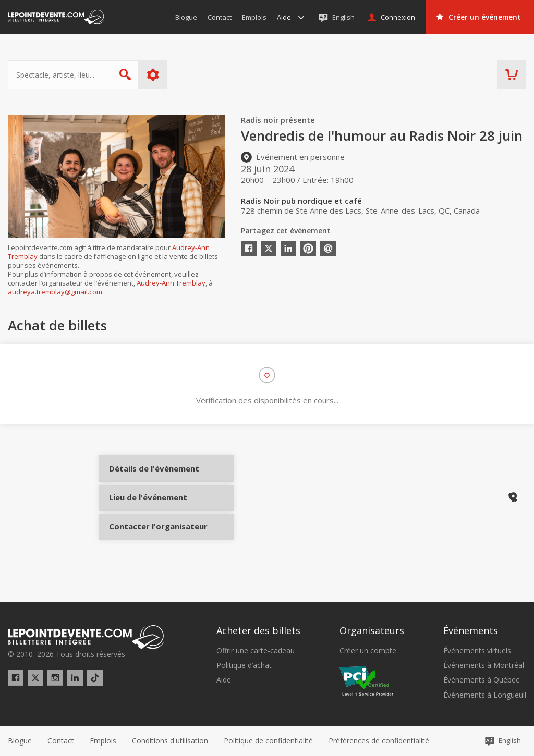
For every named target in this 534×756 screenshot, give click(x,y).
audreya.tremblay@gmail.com (55, 292)
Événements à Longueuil (485, 695)
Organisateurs (372, 631)
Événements (471, 631)
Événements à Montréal (484, 666)
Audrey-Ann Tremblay (171, 283)
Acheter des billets (258, 631)
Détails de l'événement (147, 477)
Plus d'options (153, 75)
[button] (379, 741)
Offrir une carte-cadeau (256, 651)
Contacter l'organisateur (147, 547)
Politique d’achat (244, 666)
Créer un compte (368, 651)
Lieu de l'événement (147, 512)
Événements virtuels (477, 651)
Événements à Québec (481, 680)
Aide (224, 680)
